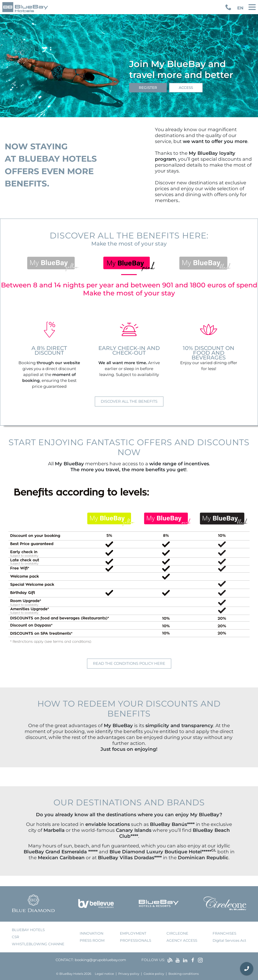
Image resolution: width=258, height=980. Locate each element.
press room (92, 940)
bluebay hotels (28, 930)
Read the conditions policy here (129, 663)
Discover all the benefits (129, 401)
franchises (224, 933)
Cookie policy (154, 974)
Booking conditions (184, 974)
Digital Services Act (229, 940)
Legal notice (104, 974)
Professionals (136, 940)
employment (133, 933)
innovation (92, 933)
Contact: (65, 960)
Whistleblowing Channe (38, 944)
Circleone (177, 933)
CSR (15, 937)
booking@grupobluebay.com (100, 960)
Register (148, 88)
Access (186, 88)
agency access (182, 940)
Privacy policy (129, 974)
